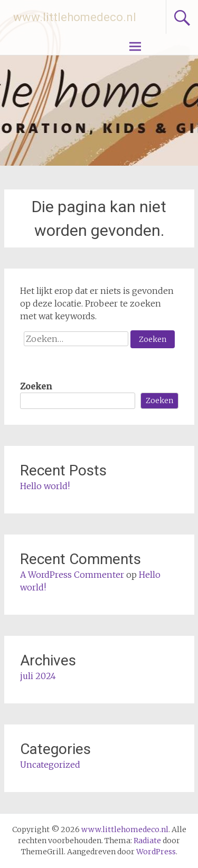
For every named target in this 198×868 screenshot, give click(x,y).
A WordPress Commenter (72, 575)
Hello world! (45, 486)
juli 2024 (38, 676)
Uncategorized (50, 765)
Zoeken (36, 386)
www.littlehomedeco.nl (75, 17)
